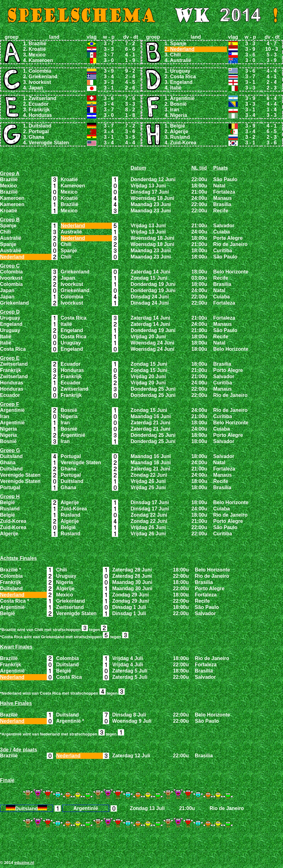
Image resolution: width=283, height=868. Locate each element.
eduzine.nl (24, 863)
